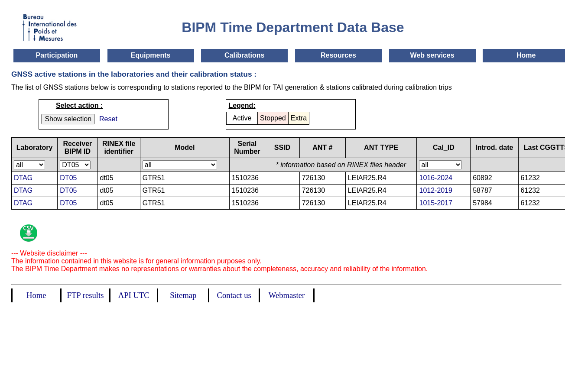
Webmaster (287, 295)
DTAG (23, 178)
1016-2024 (436, 178)
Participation (57, 55)
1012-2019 (436, 190)
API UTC (134, 295)
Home (526, 55)
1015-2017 (436, 203)
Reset (108, 119)
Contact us (234, 295)
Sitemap (183, 295)
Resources (338, 55)
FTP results (86, 295)
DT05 (68, 178)
